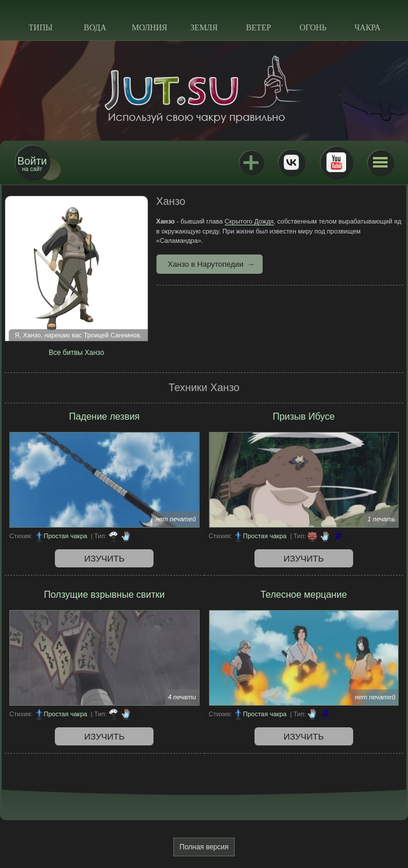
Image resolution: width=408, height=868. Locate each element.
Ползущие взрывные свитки (104, 595)
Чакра (367, 28)
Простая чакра (66, 536)
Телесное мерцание (304, 595)
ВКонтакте (291, 162)
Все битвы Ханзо (77, 353)
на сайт (32, 164)
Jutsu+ (251, 162)
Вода (95, 28)
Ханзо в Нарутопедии (206, 264)
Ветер (258, 28)
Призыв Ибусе (304, 416)
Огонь (313, 28)
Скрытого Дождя (249, 221)
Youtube (336, 162)
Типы (41, 28)
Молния (150, 28)
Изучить (104, 558)
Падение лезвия (104, 416)
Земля (204, 28)
